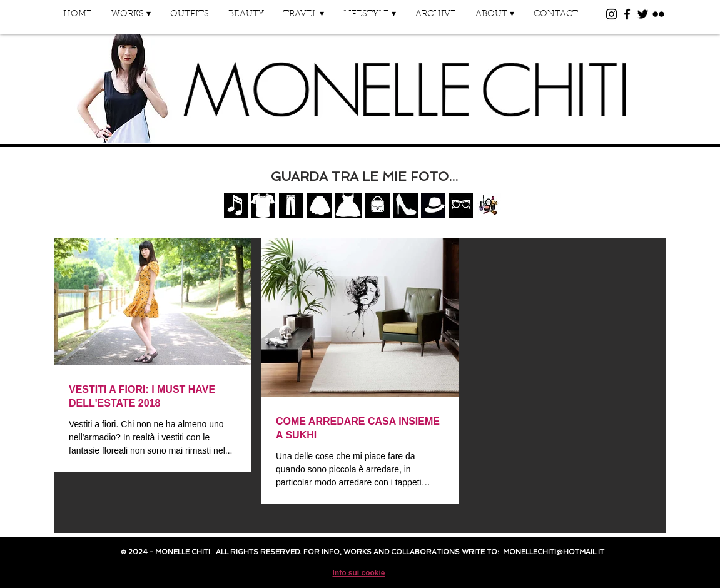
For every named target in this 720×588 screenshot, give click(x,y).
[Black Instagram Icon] (611, 14)
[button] (131, 18)
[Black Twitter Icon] (643, 14)
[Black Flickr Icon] (658, 14)
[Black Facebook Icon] (627, 14)
